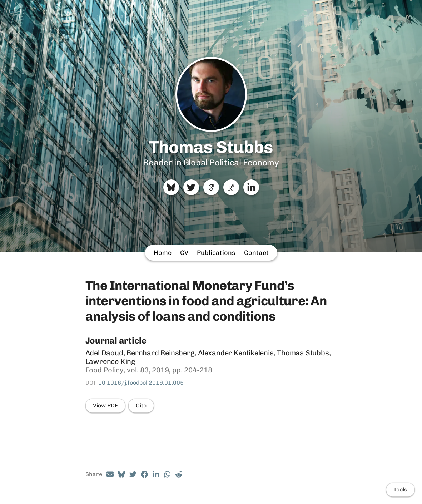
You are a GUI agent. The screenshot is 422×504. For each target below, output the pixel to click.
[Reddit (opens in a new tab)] (179, 474)
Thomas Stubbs (211, 147)
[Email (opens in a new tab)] (110, 474)
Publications (216, 253)
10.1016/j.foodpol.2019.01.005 (141, 383)
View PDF (105, 406)
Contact (256, 253)
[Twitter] (191, 187)
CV (184, 253)
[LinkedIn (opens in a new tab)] (156, 474)
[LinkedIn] (251, 187)
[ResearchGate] (231, 187)
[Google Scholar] (211, 187)
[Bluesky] (171, 187)
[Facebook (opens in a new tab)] (144, 474)
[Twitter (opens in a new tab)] (133, 474)
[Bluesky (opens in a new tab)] (121, 474)
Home (163, 253)
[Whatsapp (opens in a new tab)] (167, 474)
